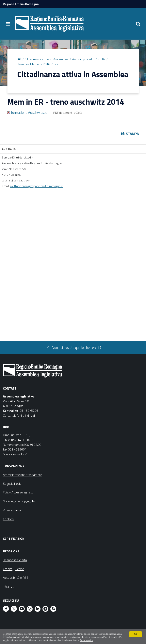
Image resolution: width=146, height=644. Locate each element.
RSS (25, 578)
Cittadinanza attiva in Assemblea (47, 59)
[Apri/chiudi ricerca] (138, 24)
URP (6, 427)
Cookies (8, 519)
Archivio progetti (83, 59)
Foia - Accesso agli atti (18, 492)
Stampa (132, 134)
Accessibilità (11, 578)
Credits (8, 569)
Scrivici (20, 569)
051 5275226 (29, 411)
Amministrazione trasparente (23, 475)
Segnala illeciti (12, 484)
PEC (27, 454)
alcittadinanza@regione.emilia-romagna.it (36, 186)
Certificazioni (14, 539)
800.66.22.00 (32, 445)
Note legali (10, 501)
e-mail (17, 454)
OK (136, 634)
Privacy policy (92, 640)
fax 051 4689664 (15, 449)
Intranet (8, 586)
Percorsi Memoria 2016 (34, 64)
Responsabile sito (15, 560)
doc (56, 64)
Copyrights (28, 501)
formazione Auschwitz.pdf (28, 112)
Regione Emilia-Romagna (21, 4)
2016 (101, 59)
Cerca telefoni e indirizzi (19, 415)
